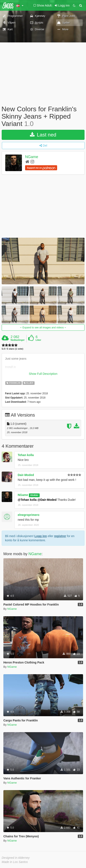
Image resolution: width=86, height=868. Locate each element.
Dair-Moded (26, 475)
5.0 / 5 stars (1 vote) (12, 349)
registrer (60, 536)
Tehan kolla (26, 455)
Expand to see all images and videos (43, 328)
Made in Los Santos (15, 862)
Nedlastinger (18, 340)
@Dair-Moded (47, 500)
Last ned (43, 135)
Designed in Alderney (16, 858)
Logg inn (41, 536)
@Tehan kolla (27, 500)
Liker (38, 340)
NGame (32, 157)
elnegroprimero (29, 515)
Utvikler (34, 495)
